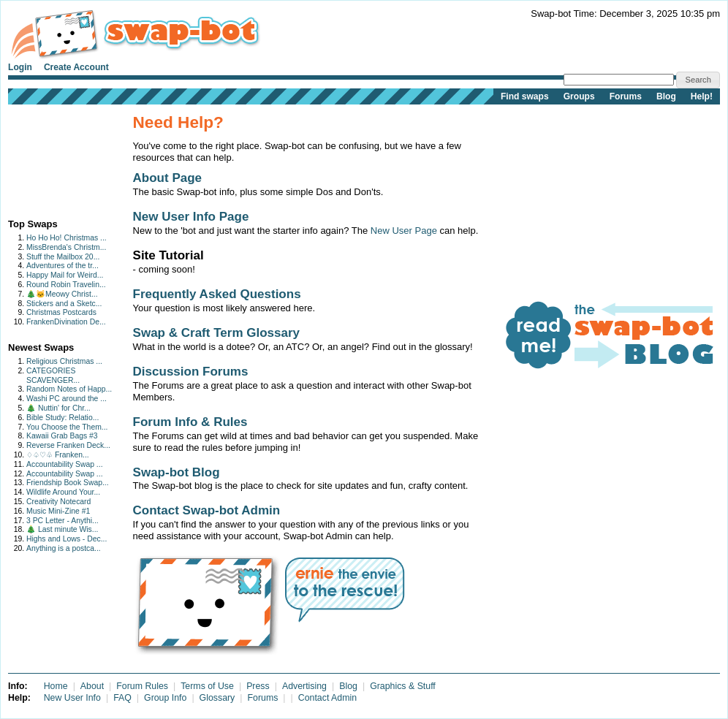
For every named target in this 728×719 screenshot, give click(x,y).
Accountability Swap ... (65, 464)
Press (258, 686)
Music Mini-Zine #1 (58, 511)
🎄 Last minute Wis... (62, 529)
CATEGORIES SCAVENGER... (53, 376)
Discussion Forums (191, 372)
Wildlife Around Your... (63, 492)
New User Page (404, 231)
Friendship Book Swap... (68, 483)
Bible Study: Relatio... (62, 418)
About (92, 686)
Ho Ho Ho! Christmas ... (67, 238)
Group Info (165, 698)
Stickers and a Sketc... (64, 304)
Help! (702, 96)
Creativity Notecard (58, 502)
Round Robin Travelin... (66, 285)
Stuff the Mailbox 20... (63, 257)
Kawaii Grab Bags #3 (62, 436)
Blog (666, 96)
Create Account (76, 67)
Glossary (217, 698)
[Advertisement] (54, 158)
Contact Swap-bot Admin (207, 510)
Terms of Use (207, 686)
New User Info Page (191, 217)
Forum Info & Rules (190, 422)
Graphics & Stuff (403, 686)
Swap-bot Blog (177, 472)
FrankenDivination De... (66, 322)
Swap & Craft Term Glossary (217, 333)
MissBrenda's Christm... (66, 247)
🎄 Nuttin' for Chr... (58, 408)
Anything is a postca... (64, 548)
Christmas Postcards (61, 312)
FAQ (122, 698)
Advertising (304, 686)
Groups (579, 96)
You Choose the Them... (67, 427)
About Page (168, 178)
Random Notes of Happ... (69, 389)
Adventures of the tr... (62, 266)
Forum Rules (142, 686)
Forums (626, 96)
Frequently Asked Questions (217, 294)
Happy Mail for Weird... (65, 275)
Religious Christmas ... (64, 361)
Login (20, 67)
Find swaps (525, 96)
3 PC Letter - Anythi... (62, 521)
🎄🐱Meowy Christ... (62, 294)
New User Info (72, 698)
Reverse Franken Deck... (68, 445)
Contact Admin (327, 698)
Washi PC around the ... (67, 399)
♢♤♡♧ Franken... (58, 455)
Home (56, 686)
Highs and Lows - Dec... (67, 539)
